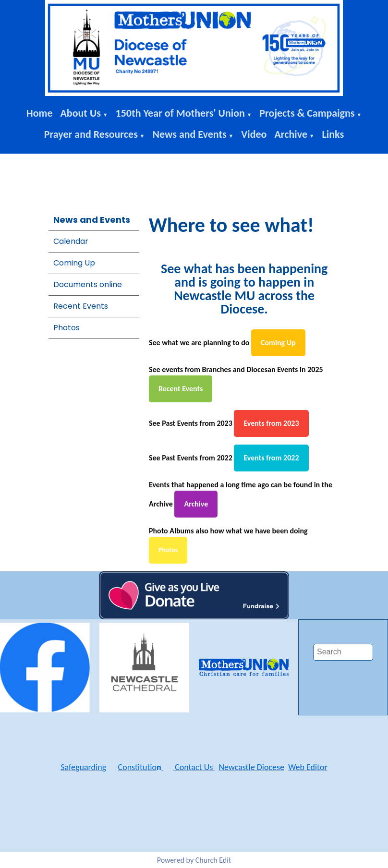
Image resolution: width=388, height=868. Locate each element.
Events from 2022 (271, 458)
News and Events (189, 134)
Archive (291, 134)
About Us (81, 113)
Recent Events (81, 306)
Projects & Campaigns (307, 113)
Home (40, 113)
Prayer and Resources (91, 134)
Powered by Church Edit (194, 860)
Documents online (88, 284)
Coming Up (74, 263)
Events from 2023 (271, 423)
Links (333, 134)
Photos (67, 328)
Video (254, 134)
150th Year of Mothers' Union (180, 113)
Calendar (71, 241)
